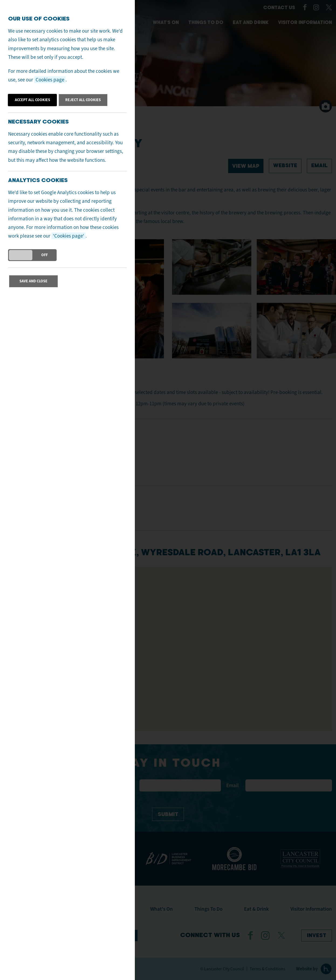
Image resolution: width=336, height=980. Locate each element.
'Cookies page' (68, 236)
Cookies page (50, 80)
